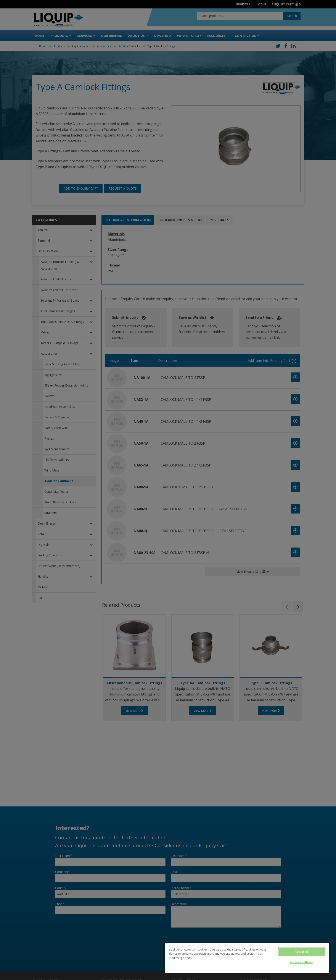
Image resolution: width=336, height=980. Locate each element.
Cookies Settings (302, 962)
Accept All (302, 952)
